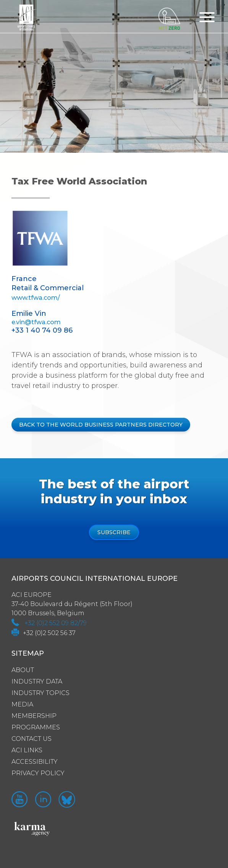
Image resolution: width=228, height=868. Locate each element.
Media (22, 704)
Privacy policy (38, 773)
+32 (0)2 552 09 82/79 (56, 623)
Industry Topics (40, 693)
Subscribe (114, 532)
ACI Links (27, 750)
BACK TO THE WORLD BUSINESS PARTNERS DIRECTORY (101, 425)
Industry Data (37, 681)
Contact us (32, 739)
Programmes (36, 727)
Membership (34, 716)
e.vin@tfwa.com (36, 322)
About (23, 670)
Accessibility (35, 762)
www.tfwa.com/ (36, 298)
